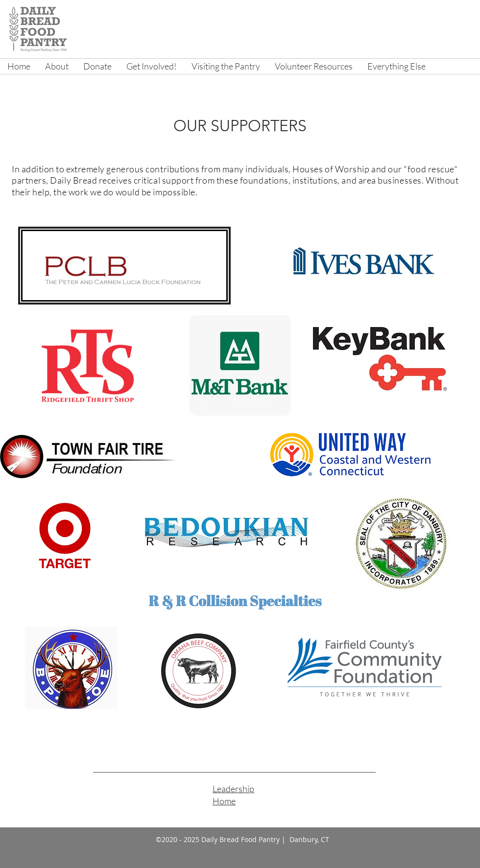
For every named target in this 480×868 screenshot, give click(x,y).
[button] (57, 66)
